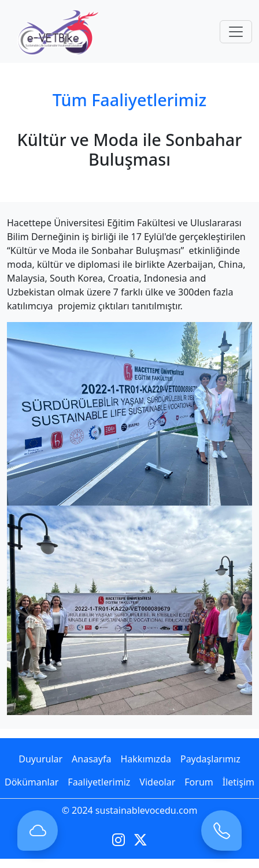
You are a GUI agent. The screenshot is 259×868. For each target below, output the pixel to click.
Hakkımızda (145, 759)
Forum (199, 782)
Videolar (157, 782)
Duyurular (40, 759)
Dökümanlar (32, 782)
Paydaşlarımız (210, 759)
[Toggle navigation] (236, 32)
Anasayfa (91, 759)
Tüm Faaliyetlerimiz (129, 100)
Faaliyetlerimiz (99, 782)
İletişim (238, 782)
